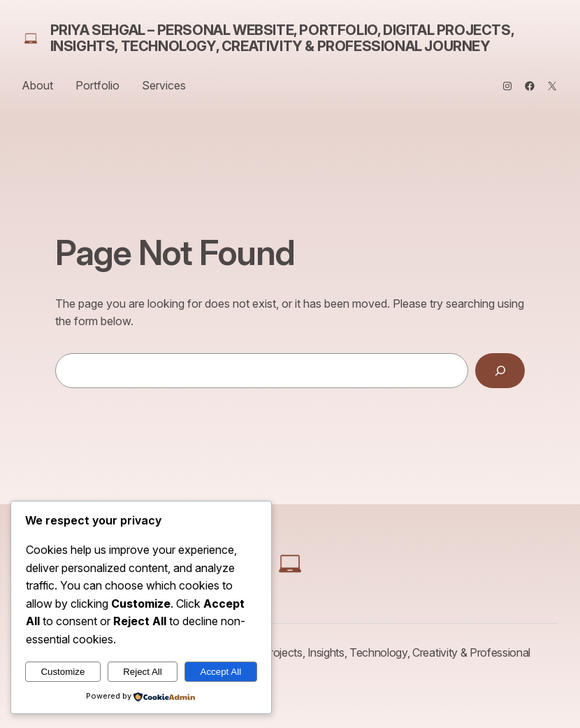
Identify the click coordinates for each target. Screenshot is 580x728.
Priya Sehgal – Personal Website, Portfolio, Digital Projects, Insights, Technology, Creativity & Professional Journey (282, 38)
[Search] (500, 371)
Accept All (221, 672)
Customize (63, 672)
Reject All (143, 672)
